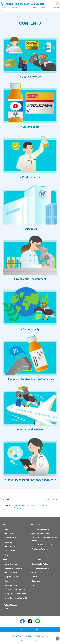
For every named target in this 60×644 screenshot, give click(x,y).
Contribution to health (40, 568)
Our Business (10, 546)
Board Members (11, 585)
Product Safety (10, 538)
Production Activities (40, 549)
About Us (8, 542)
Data (34, 585)
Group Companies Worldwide (16, 600)
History (7, 581)
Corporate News (11, 555)
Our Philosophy (11, 573)
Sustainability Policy (40, 564)
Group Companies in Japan (15, 594)
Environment (37, 573)
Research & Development (42, 545)
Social (34, 577)
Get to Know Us (11, 564)
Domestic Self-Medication (42, 529)
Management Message (13, 568)
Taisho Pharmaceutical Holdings (15, 607)
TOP (6, 529)
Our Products (10, 534)
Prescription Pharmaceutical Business (44, 539)
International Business (41, 534)
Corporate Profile (11, 577)
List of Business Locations (15, 590)
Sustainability (10, 551)
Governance (37, 581)
